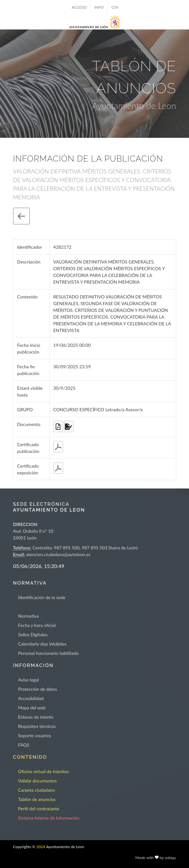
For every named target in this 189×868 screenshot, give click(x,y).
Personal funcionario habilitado (49, 653)
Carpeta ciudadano (37, 790)
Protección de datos (38, 689)
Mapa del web (32, 708)
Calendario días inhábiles (42, 644)
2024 (41, 847)
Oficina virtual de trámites (44, 771)
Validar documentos (38, 781)
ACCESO (79, 7)
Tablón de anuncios (37, 799)
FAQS (24, 745)
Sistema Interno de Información (49, 818)
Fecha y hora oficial (37, 625)
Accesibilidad (31, 698)
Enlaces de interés (36, 717)
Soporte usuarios (35, 735)
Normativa (29, 616)
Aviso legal (29, 680)
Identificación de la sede (42, 597)
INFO (99, 7)
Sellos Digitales (33, 634)
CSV (115, 7)
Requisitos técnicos (37, 726)
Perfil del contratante (39, 809)
